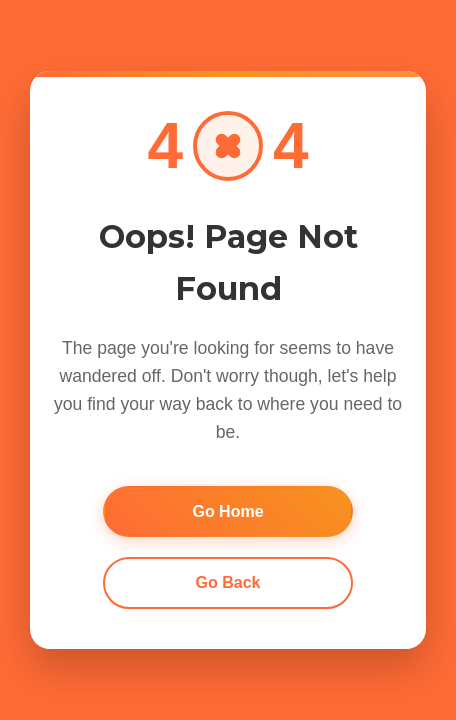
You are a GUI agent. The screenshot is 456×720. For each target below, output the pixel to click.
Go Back (228, 582)
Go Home (227, 511)
